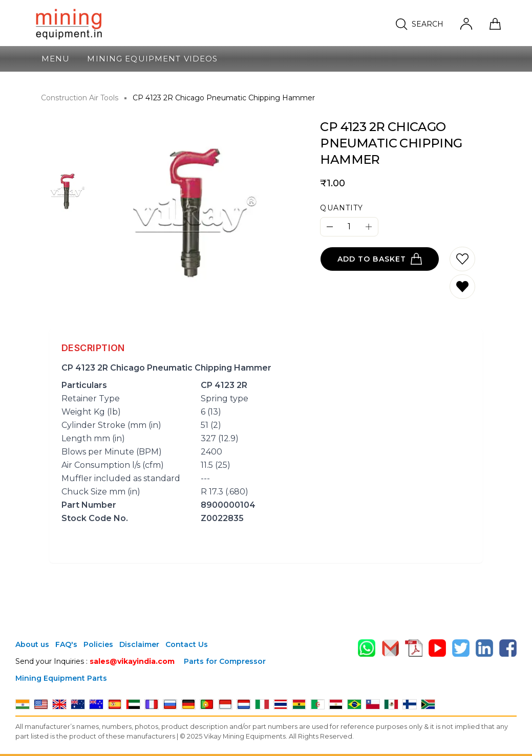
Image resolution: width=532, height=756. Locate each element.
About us (32, 644)
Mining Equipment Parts (61, 678)
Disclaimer (139, 644)
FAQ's (66, 644)
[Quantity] (349, 226)
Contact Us (187, 644)
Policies (98, 644)
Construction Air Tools (80, 98)
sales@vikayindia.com (132, 661)
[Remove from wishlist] (462, 287)
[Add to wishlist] (462, 259)
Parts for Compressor (225, 661)
